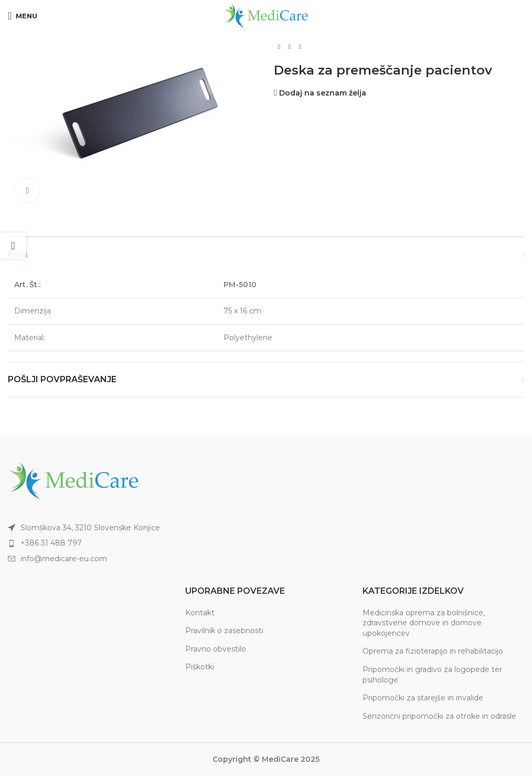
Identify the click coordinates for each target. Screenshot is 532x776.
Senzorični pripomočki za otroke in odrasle (439, 716)
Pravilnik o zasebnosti (224, 631)
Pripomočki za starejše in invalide (423, 698)
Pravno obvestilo (216, 649)
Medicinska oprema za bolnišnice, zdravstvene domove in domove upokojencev (424, 623)
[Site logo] (266, 15)
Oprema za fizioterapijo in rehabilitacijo (433, 651)
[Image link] (73, 480)
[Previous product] (279, 47)
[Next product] (300, 47)
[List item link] (133, 543)
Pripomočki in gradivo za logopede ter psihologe (432, 675)
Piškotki (200, 667)
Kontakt (200, 613)
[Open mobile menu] (23, 16)
